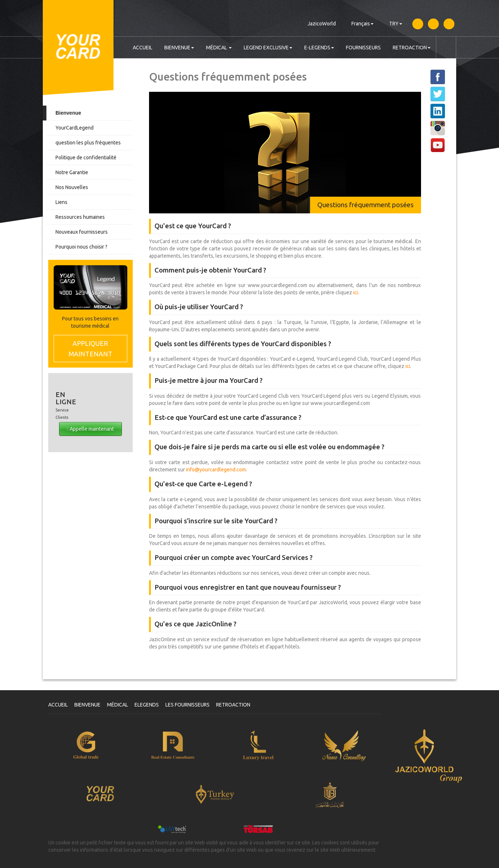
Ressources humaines (80, 217)
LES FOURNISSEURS (187, 705)
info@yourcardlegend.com (216, 470)
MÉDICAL (219, 48)
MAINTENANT (90, 348)
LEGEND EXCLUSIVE (268, 48)
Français (362, 24)
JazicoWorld (322, 24)
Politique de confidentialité (86, 157)
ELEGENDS (147, 705)
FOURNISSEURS (363, 48)
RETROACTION (412, 48)
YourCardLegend (75, 128)
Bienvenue (68, 113)
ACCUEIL (143, 48)
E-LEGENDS (319, 48)
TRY (396, 24)
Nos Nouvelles (72, 187)
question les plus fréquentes (88, 143)
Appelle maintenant (90, 429)
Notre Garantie (72, 172)
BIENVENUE (179, 48)
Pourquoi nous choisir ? (81, 247)
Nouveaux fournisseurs (82, 232)
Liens (61, 202)
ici (356, 292)
